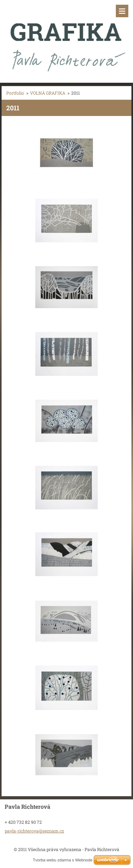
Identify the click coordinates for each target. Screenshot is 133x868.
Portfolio (15, 93)
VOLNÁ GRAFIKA (48, 93)
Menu (122, 11)
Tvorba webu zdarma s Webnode (63, 860)
